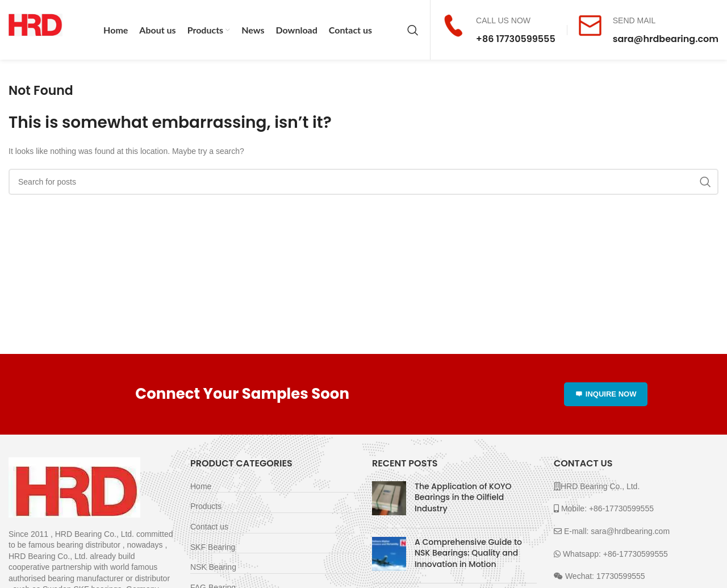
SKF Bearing (213, 547)
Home (201, 486)
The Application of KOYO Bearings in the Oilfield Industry (463, 497)
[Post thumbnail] (389, 500)
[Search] (413, 30)
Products (206, 506)
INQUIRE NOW (606, 394)
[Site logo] (35, 29)
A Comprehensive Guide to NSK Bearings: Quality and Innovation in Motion (468, 553)
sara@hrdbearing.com (666, 39)
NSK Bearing (213, 567)
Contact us (209, 527)
